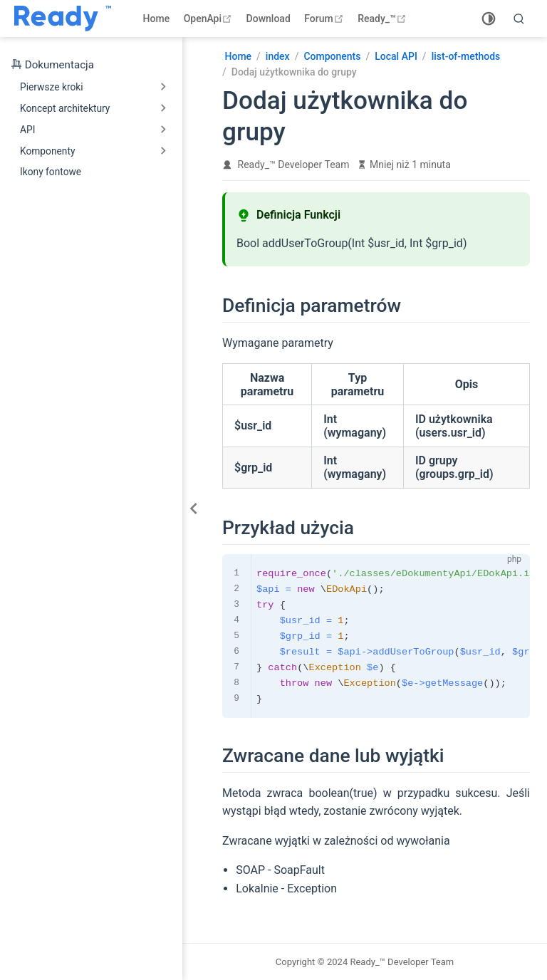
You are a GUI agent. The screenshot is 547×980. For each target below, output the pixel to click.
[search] (519, 19)
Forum (325, 19)
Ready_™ (384, 19)
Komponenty (47, 151)
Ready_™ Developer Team (294, 165)
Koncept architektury (65, 108)
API (27, 130)
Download (269, 19)
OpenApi (209, 19)
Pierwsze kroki (52, 87)
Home (157, 19)
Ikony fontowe (51, 172)
